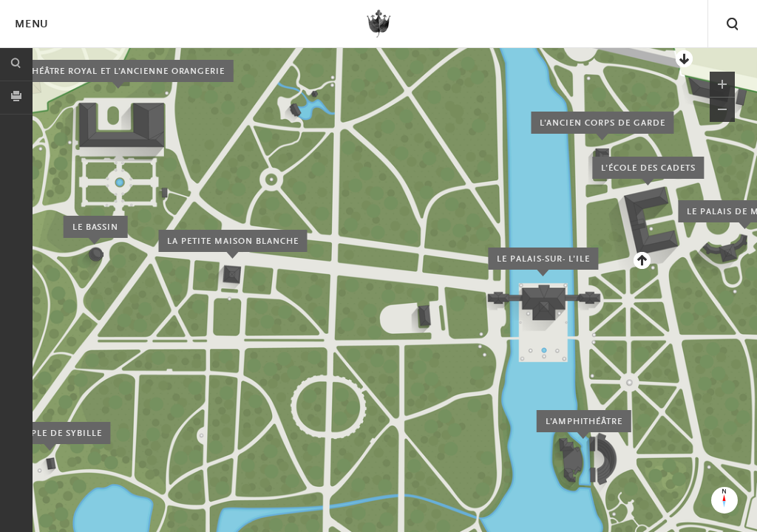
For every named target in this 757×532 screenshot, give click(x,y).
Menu (31, 25)
